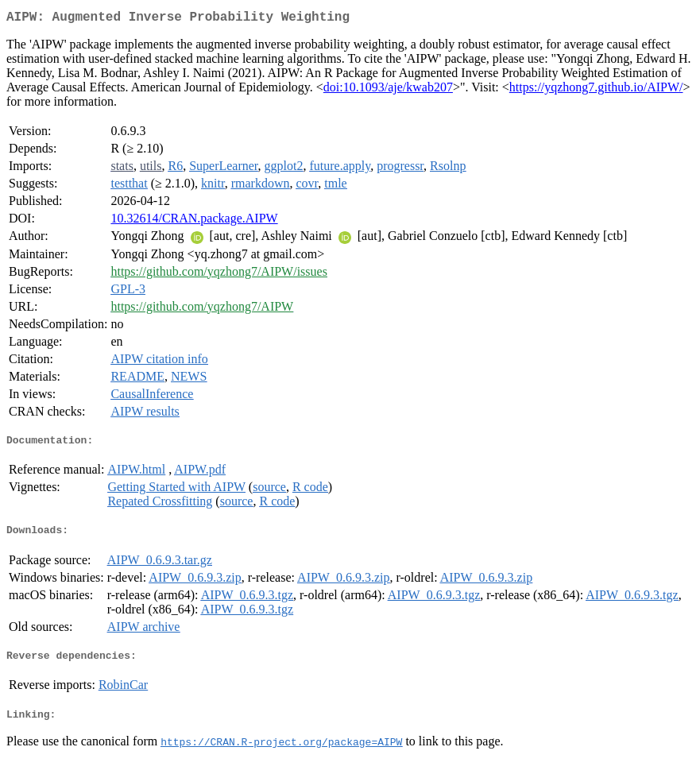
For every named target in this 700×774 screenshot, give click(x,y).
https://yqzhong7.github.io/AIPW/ (596, 90)
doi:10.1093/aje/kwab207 (388, 90)
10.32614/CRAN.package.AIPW (194, 221)
